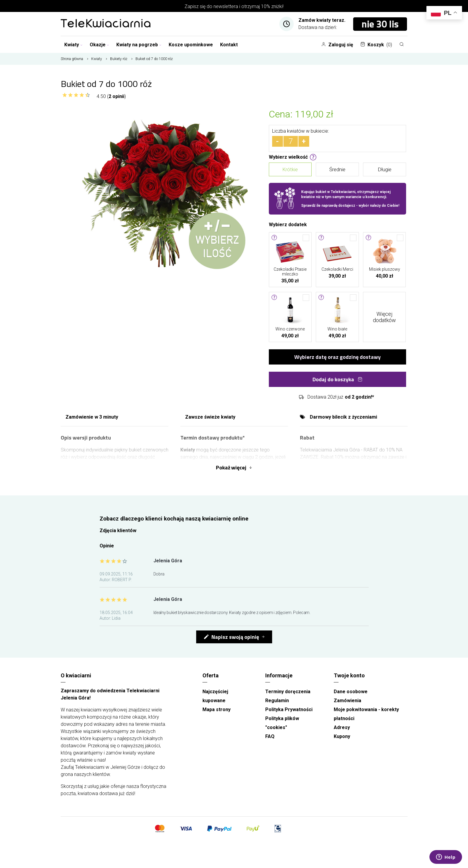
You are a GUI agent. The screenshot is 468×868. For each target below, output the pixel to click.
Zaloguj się (337, 45)
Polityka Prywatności (289, 709)
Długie (385, 169)
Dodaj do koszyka (337, 379)
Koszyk (376, 45)
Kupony (342, 736)
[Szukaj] (402, 44)
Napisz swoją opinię (231, 637)
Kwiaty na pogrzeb (139, 45)
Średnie (337, 169)
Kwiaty (73, 45)
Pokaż (234, 467)
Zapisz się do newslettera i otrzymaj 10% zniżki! (234, 6)
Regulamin (277, 701)
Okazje (99, 45)
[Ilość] (291, 141)
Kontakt (229, 45)
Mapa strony (217, 709)
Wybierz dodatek (288, 224)
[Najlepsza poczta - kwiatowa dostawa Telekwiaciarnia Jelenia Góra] (106, 24)
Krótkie (290, 169)
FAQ (270, 736)
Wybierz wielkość (293, 157)
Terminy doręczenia (288, 692)
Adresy (342, 727)
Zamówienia (347, 701)
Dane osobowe (351, 692)
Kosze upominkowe (191, 45)
